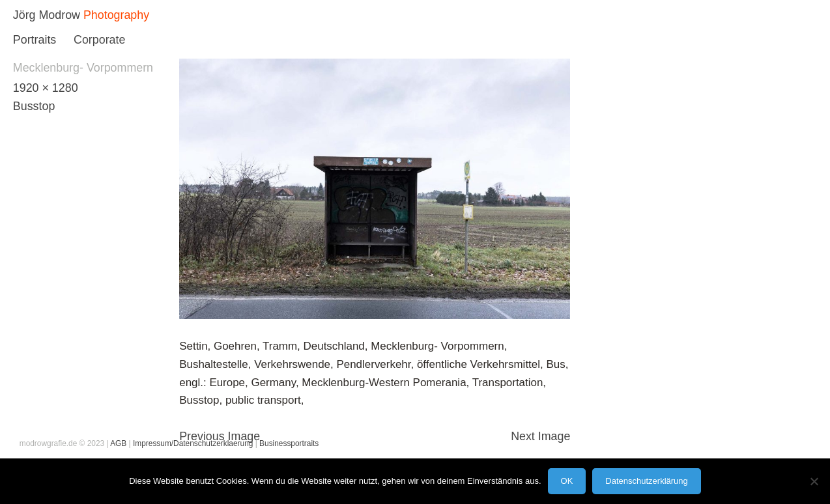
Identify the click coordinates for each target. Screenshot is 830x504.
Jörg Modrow (47, 15)
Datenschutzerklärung (646, 481)
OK (567, 481)
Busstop (34, 106)
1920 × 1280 (46, 88)
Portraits (35, 40)
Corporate (99, 40)
